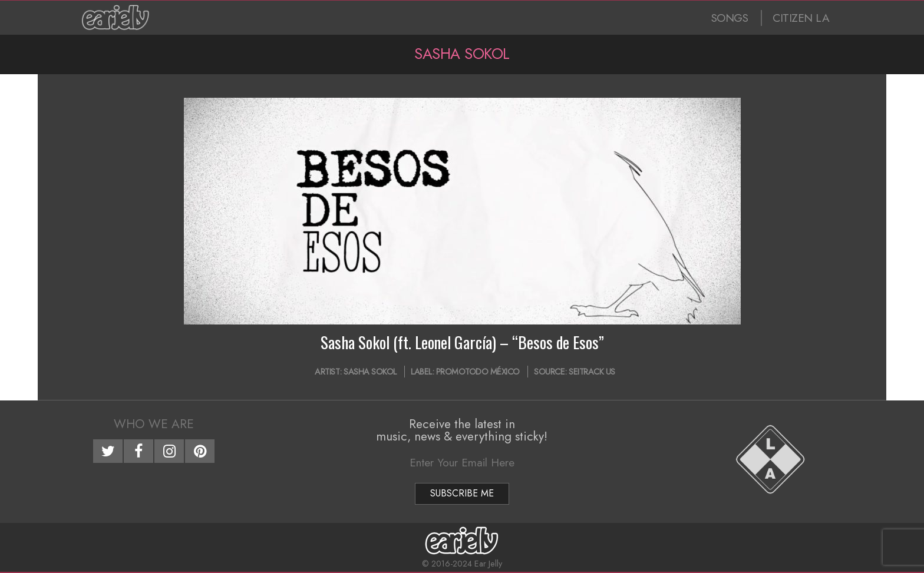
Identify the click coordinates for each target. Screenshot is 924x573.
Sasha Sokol (370, 372)
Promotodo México (478, 372)
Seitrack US (592, 372)
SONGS (730, 18)
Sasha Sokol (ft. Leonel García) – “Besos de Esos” (462, 342)
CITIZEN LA (801, 18)
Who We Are (154, 424)
